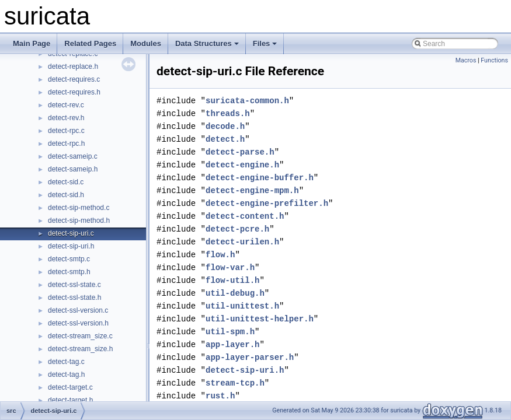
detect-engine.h (242, 165)
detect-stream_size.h (80, 349)
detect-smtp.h (69, 272)
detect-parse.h (240, 152)
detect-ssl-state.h (74, 297)
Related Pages (90, 43)
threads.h (228, 113)
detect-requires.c (74, 79)
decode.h (225, 126)
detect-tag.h (66, 374)
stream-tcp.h (235, 383)
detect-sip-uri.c (71, 233)
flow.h (220, 255)
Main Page (32, 43)
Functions (494, 60)
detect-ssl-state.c (74, 285)
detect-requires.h (74, 92)
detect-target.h (70, 400)
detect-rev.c (66, 105)
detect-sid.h (66, 195)
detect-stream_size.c (80, 336)
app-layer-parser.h (250, 357)
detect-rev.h (66, 118)
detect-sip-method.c (79, 208)
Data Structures (207, 43)
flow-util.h (232, 280)
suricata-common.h (247, 101)
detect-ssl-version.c (78, 310)
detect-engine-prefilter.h (267, 203)
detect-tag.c (66, 362)
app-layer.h (232, 344)
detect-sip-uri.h (71, 246)
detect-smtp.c (69, 259)
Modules (146, 43)
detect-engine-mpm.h (252, 190)
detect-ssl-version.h (78, 323)
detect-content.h (245, 216)
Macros (466, 60)
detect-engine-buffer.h (260, 178)
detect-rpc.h (66, 143)
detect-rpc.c (66, 131)
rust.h (220, 396)
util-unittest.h (242, 306)
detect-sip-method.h (79, 220)
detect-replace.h (73, 66)
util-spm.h (230, 332)
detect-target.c (70, 387)
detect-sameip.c (73, 156)
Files (265, 43)
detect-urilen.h (242, 242)
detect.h (225, 139)
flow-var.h (230, 267)
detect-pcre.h (237, 229)
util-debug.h (235, 293)
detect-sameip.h (73, 169)
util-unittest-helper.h (260, 319)
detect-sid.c (66, 182)
